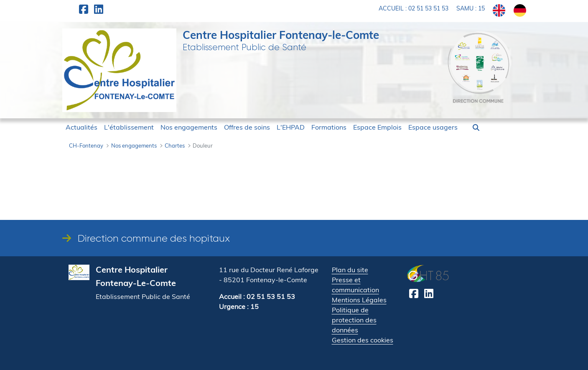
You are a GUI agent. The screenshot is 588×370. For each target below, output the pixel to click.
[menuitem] (81, 127)
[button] (476, 128)
